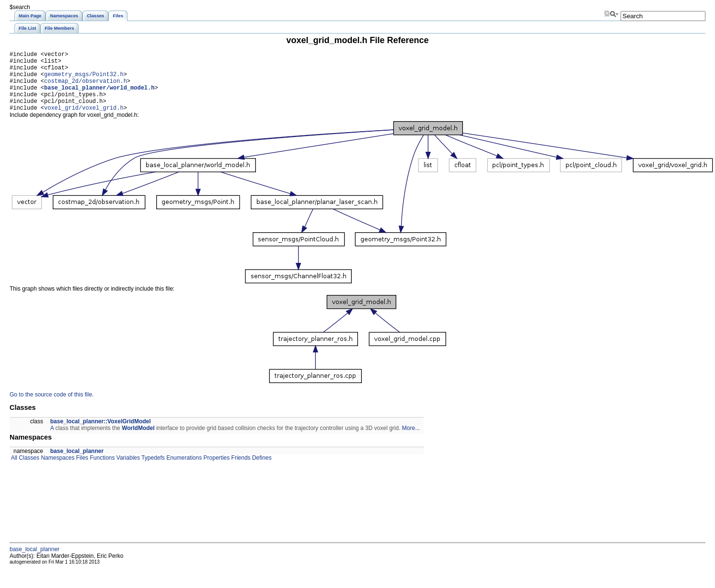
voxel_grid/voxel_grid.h (84, 120)
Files (81, 471)
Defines (261, 471)
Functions (101, 471)
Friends (240, 471)
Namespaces (57, 471)
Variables (127, 471)
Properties (216, 471)
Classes (28, 471)
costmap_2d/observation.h (86, 88)
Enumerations (183, 471)
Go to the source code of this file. (52, 407)
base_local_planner (77, 464)
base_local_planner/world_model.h (99, 96)
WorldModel (138, 441)
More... (411, 441)
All (13, 471)
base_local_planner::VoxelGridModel (101, 434)
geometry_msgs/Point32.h (84, 80)
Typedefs (152, 471)
